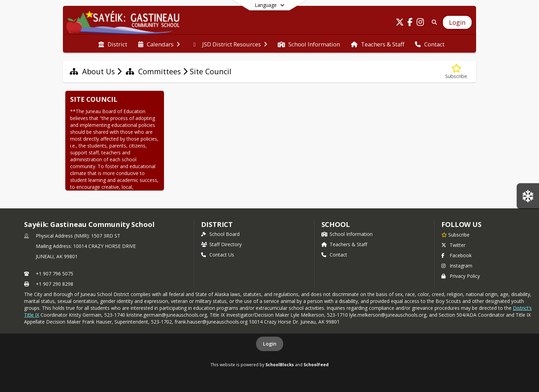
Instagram (457, 266)
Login (270, 344)
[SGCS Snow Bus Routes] (528, 196)
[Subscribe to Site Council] (456, 72)
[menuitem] (113, 44)
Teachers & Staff (344, 244)
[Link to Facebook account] (410, 23)
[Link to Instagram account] (420, 23)
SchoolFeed (316, 364)
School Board (220, 234)
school (336, 224)
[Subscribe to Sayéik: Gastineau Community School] (455, 235)
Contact (334, 255)
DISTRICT (217, 224)
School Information (347, 234)
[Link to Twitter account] (400, 23)
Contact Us (218, 255)
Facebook (456, 255)
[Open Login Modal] (457, 22)
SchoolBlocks (280, 364)
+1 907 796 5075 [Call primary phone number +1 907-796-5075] (54, 274)
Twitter (453, 245)
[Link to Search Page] (433, 22)
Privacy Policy (461, 276)
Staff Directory (221, 244)
